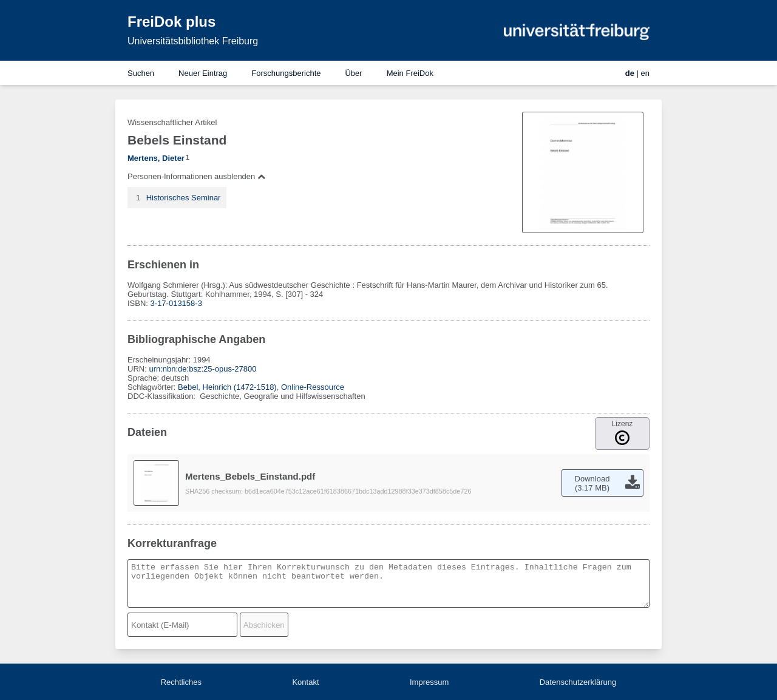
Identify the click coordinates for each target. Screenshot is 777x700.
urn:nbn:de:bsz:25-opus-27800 (202, 369)
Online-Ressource (313, 387)
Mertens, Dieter (156, 158)
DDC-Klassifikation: (163, 396)
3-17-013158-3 (176, 303)
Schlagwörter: (153, 387)
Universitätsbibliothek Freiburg (193, 41)
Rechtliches (181, 682)
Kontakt (305, 682)
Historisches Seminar (184, 198)
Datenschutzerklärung (578, 682)
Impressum (429, 682)
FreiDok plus (171, 22)
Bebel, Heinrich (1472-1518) (227, 387)
